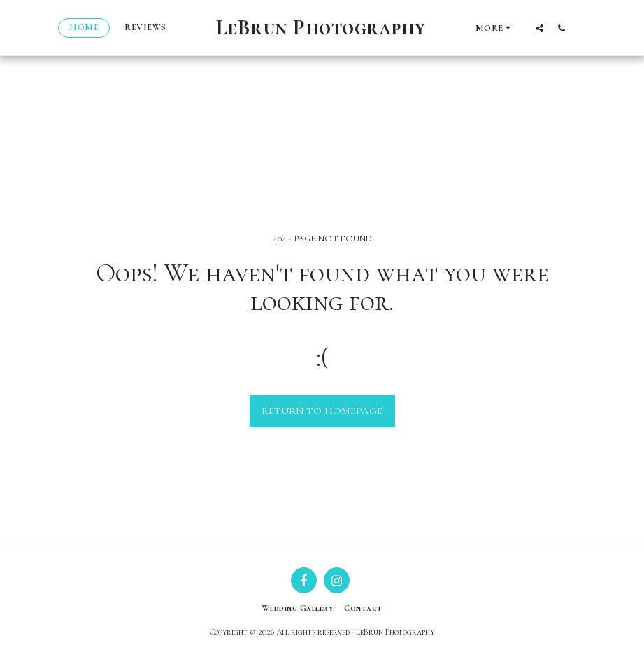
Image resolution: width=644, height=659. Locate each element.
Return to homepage (322, 411)
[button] (539, 28)
